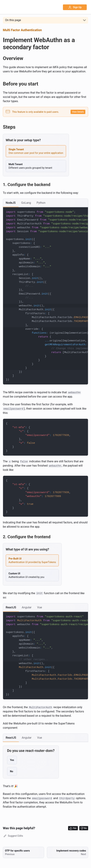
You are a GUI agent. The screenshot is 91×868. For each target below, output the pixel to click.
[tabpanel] (45, 296)
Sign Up (75, 7)
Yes (73, 828)
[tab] (11, 203)
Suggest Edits (13, 836)
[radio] (36, 151)
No (84, 828)
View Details (78, 112)
